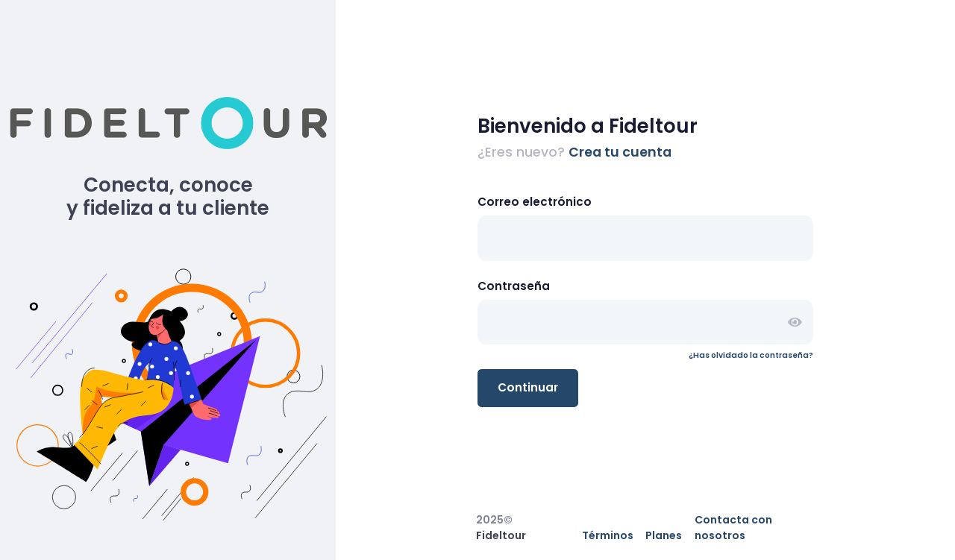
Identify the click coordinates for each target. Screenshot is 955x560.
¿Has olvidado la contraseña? (751, 355)
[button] (795, 323)
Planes (664, 535)
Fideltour (501, 535)
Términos (608, 535)
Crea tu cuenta (620, 152)
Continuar (528, 387)
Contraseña (514, 286)
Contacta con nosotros (733, 528)
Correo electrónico (535, 202)
